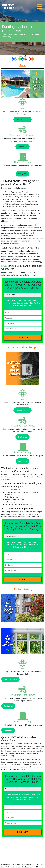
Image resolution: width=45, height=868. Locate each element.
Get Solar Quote (22, 120)
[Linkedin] (23, 59)
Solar (22, 108)
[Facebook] (12, 59)
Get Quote (22, 174)
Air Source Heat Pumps (23, 135)
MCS (4, 266)
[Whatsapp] (19, 59)
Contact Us (22, 147)
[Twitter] (16, 59)
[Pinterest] (26, 59)
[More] (33, 59)
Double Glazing (22, 162)
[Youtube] (29, 59)
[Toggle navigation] (40, 6)
